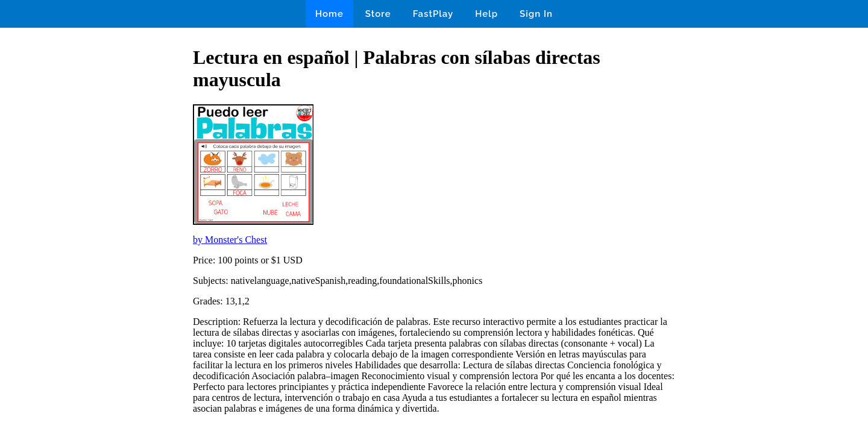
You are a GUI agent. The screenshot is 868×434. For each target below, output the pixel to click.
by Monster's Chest (230, 240)
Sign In (536, 14)
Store (378, 14)
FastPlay (433, 14)
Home (329, 14)
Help (486, 14)
